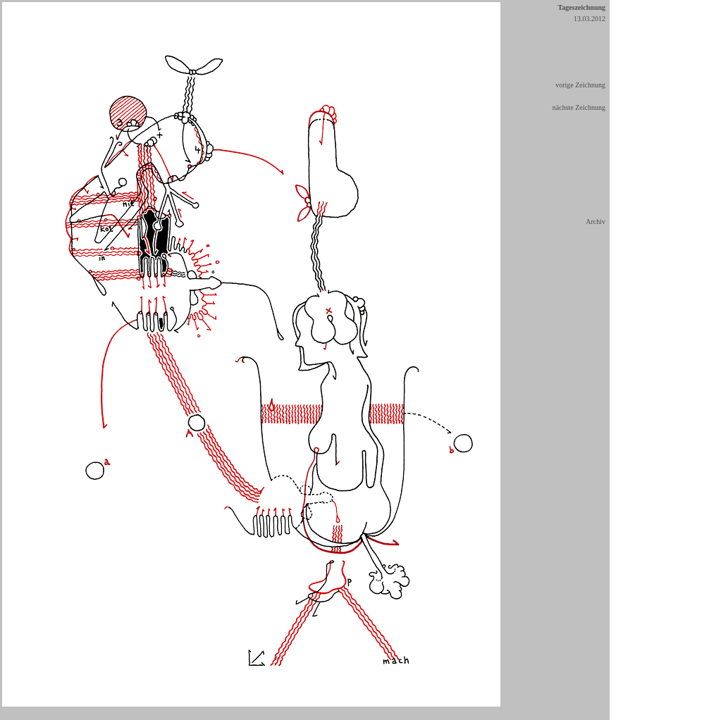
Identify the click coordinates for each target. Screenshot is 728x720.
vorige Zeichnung (580, 85)
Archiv (596, 222)
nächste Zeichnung (579, 107)
